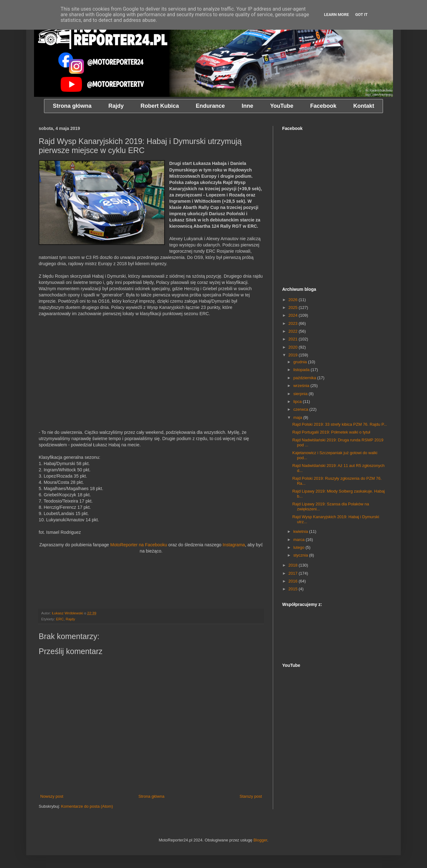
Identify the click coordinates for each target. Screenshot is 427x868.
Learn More (336, 15)
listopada (302, 370)
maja (298, 417)
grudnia (301, 362)
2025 (294, 308)
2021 (294, 339)
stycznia (301, 555)
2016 (294, 581)
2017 (294, 573)
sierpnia (301, 394)
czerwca (301, 409)
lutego (299, 547)
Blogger (260, 840)
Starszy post (251, 796)
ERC (60, 619)
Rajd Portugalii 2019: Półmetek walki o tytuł (331, 432)
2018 (294, 565)
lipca (298, 402)
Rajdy (71, 619)
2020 (294, 347)
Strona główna (152, 796)
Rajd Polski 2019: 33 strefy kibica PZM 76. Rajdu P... (339, 424)
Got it (361, 15)
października (305, 378)
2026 (294, 300)
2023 (294, 323)
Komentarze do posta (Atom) (87, 806)
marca (300, 540)
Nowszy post (52, 796)
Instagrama (234, 545)
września (302, 386)
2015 (294, 589)
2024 (294, 315)
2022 (294, 331)
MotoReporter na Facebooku (139, 545)
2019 (294, 355)
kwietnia (301, 531)
